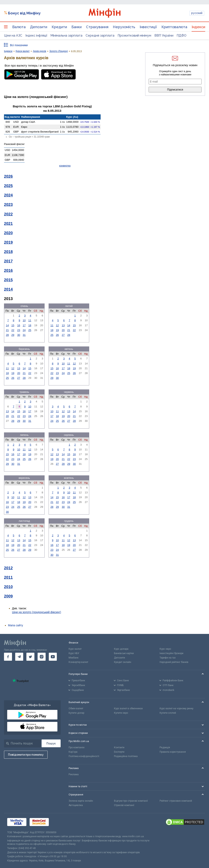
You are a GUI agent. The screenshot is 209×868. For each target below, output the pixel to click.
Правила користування (173, 752)
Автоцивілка (76, 805)
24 (24, 330)
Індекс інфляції (36, 35)
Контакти (119, 747)
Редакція (165, 747)
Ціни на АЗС (13, 35)
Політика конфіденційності (84, 756)
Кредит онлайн (123, 662)
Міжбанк (73, 658)
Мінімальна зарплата (66, 35)
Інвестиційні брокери (171, 653)
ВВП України (164, 35)
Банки (76, 27)
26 (57, 335)
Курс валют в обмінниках (128, 708)
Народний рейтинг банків (174, 662)
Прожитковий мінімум (134, 35)
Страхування (97, 27)
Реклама (74, 774)
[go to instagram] (42, 657)
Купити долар (76, 713)
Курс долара (121, 649)
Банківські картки (124, 653)
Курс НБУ (74, 653)
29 (13, 335)
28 (7, 335)
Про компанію (76, 747)
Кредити (59, 27)
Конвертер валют (78, 662)
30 (19, 335)
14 (7, 325)
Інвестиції (148, 27)
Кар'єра (73, 752)
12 (57, 325)
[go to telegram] (19, 657)
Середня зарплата (100, 35)
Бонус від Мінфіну (24, 13)
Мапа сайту (15, 625)
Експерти (119, 752)
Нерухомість (124, 27)
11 (30, 320)
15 (13, 325)
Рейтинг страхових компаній (176, 801)
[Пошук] (51, 743)
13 (63, 325)
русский (197, 13)
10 (24, 320)
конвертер (65, 166)
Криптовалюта (174, 27)
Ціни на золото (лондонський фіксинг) (36, 612)
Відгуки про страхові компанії (131, 801)
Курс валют (75, 649)
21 (7, 330)
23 (19, 330)
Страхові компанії (124, 805)
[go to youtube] (53, 657)
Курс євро (165, 649)
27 (63, 335)
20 (63, 330)
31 (24, 335)
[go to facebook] (8, 657)
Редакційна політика (126, 756)
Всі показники (19, 45)
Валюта (19, 27)
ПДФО (181, 35)
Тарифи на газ (168, 658)
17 (24, 325)
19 (57, 330)
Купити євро (121, 713)
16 (19, 325)
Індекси (198, 27)
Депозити (39, 27)
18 (30, 325)
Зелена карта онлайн (81, 801)
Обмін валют (76, 708)
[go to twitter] (30, 657)
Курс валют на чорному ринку (176, 708)
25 (30, 330)
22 (13, 330)
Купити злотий (168, 713)
